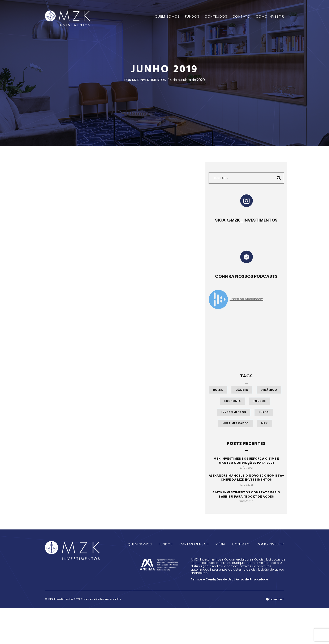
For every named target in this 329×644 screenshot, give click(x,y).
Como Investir (270, 544)
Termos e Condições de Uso (212, 579)
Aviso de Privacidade (252, 579)
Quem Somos (140, 544)
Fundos (260, 401)
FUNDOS (192, 17)
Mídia (220, 544)
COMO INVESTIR (270, 17)
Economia (233, 401)
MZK (264, 423)
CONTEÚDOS (216, 17)
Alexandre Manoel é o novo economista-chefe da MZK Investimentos (246, 478)
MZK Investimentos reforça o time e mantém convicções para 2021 (246, 461)
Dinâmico (269, 390)
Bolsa (218, 390)
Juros (264, 412)
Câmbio (242, 390)
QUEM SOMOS (167, 17)
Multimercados (236, 423)
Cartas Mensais (194, 544)
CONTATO (242, 17)
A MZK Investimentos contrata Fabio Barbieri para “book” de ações (246, 494)
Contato (241, 544)
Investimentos (234, 412)
